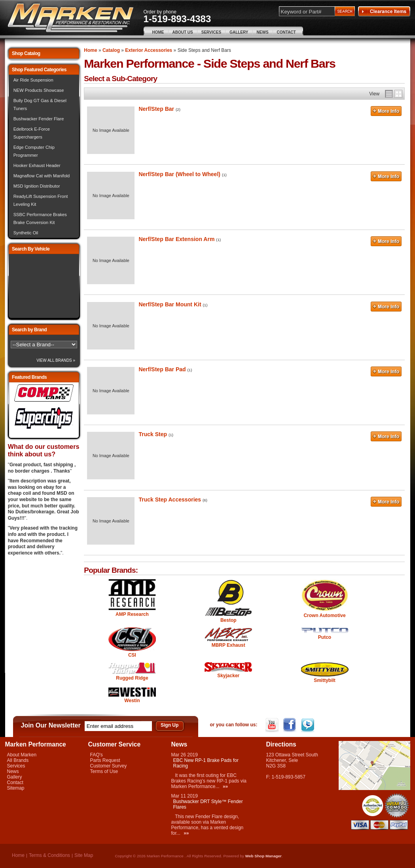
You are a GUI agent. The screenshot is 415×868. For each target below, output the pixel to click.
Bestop (228, 620)
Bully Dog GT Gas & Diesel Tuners (40, 104)
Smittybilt (325, 680)
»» (225, 786)
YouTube (273, 725)
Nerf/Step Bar (156, 109)
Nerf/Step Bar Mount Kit (170, 304)
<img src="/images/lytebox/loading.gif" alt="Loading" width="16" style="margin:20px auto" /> (44, 286)
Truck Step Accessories (170, 500)
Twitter (308, 725)
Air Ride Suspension (33, 80)
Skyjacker (228, 676)
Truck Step (153, 434)
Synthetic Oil (26, 233)
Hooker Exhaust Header (37, 165)
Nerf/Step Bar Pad (162, 369)
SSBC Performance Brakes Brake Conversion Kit (40, 218)
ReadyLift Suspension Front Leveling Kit (41, 200)
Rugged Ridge (132, 678)
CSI (132, 655)
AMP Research (132, 614)
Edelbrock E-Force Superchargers (32, 133)
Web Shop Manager (263, 856)
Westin (132, 701)
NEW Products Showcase (39, 90)
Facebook (291, 725)
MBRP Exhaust (228, 645)
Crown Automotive (324, 615)
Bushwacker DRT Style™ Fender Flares (208, 804)
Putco (325, 637)
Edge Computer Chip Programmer (34, 151)
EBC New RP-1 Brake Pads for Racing (206, 763)
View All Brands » (56, 360)
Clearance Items (384, 11)
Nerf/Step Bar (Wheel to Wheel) (179, 174)
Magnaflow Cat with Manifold (42, 176)
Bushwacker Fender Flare (39, 119)
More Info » (386, 112)
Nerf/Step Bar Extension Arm (176, 239)
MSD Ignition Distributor (37, 186)
